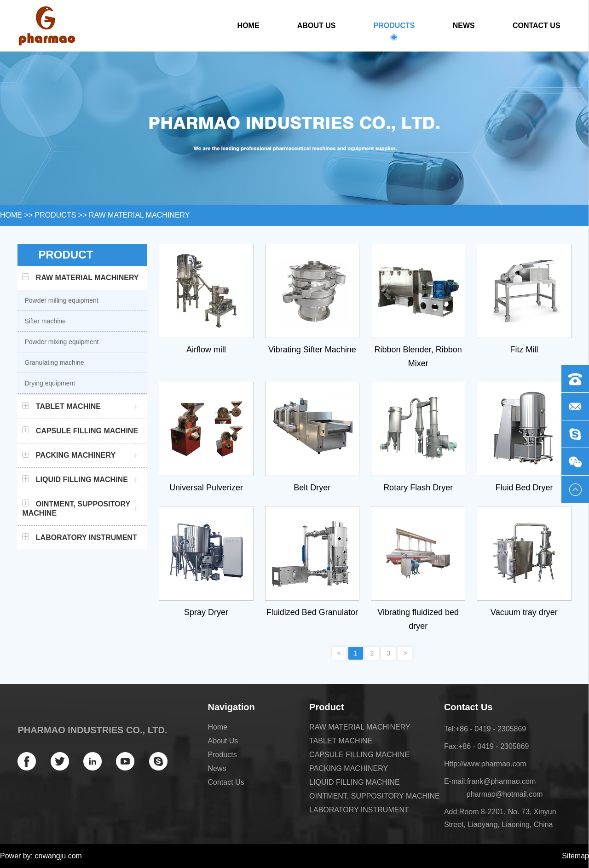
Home (248, 26)
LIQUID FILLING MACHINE (354, 782)
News (464, 26)
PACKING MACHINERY (349, 768)
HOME (11, 215)
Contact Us (537, 26)
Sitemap (575, 856)
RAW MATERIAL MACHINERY (139, 215)
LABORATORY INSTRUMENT (359, 810)
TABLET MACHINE (341, 741)
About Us (317, 26)
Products (394, 29)
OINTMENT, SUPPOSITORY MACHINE (375, 796)
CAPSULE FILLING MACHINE (359, 755)
